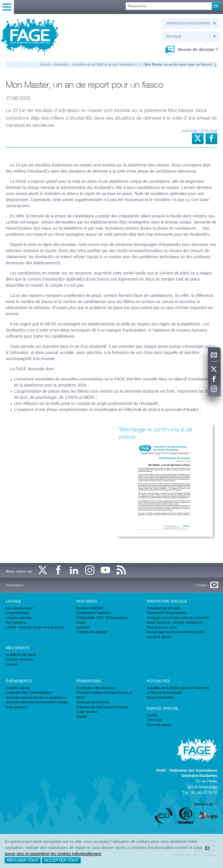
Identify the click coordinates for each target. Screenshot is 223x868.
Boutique (191, 37)
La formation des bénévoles (96, 688)
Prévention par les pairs (163, 608)
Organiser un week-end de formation (102, 707)
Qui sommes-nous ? (20, 608)
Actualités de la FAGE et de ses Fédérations (178, 688)
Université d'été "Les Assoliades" (29, 692)
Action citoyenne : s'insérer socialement (175, 622)
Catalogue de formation (93, 702)
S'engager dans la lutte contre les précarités (178, 618)
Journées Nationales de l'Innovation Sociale (37, 702)
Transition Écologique (92, 632)
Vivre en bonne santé (162, 627)
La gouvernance (17, 613)
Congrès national (18, 688)
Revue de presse (159, 725)
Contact (152, 715)
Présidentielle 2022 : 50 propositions (102, 618)
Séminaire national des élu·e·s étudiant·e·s (36, 697)
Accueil (45, 64)
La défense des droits (21, 655)
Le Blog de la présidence (164, 692)
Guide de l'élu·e (87, 712)
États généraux (17, 707)
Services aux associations (191, 23)
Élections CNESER (90, 608)
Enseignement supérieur (94, 613)
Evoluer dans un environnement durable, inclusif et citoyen (175, 634)
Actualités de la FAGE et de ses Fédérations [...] (107, 64)
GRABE (82, 717)
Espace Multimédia (160, 697)
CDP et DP (154, 720)
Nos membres (16, 622)
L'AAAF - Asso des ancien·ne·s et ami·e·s (35, 627)
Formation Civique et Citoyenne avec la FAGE (104, 695)
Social (81, 622)
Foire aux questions (20, 659)
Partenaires (15, 585)
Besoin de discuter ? (197, 49)
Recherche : (0, 2)
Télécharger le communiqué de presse (155, 433)
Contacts (12, 664)
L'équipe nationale (19, 618)
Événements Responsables (166, 613)
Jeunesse (83, 627)
